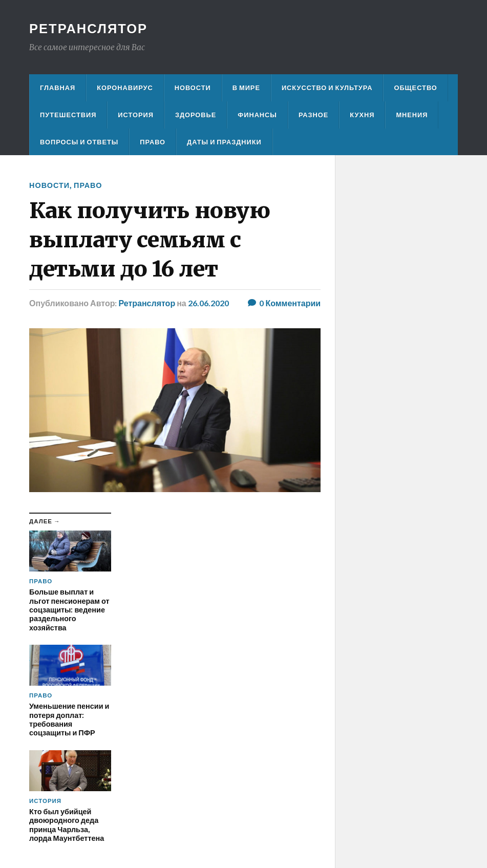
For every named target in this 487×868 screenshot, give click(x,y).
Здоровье (196, 115)
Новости (193, 88)
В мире (246, 88)
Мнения (412, 115)
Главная (58, 88)
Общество (415, 88)
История (136, 115)
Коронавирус (125, 88)
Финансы (257, 115)
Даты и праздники (224, 142)
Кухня (362, 115)
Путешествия (68, 115)
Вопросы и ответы (79, 142)
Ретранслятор (88, 28)
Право (153, 142)
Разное (313, 115)
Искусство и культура (327, 88)
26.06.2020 (208, 303)
